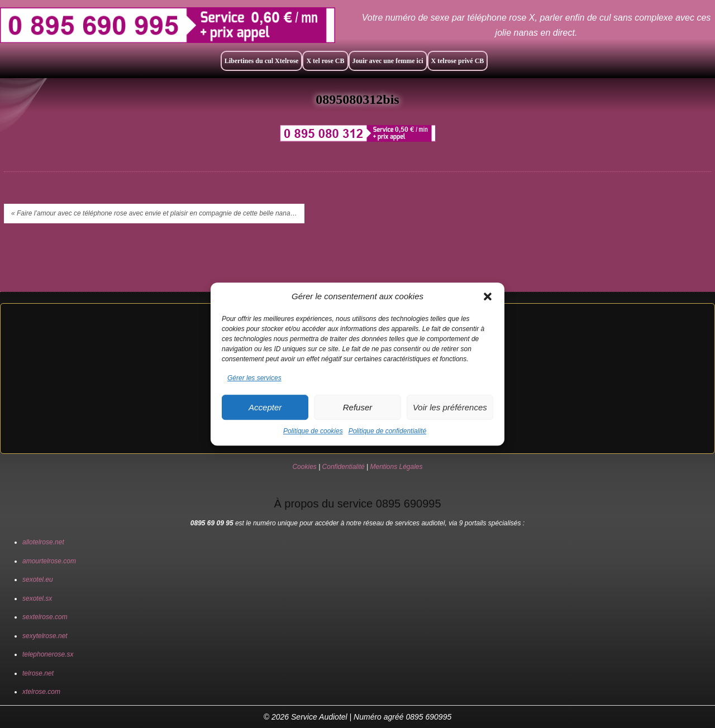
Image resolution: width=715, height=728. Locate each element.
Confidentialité (344, 467)
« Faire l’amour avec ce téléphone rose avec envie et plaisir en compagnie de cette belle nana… (154, 213)
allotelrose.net (43, 542)
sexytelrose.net (45, 636)
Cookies (304, 467)
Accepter (265, 407)
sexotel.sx (37, 598)
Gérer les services (254, 378)
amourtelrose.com (49, 561)
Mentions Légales (396, 467)
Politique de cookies (313, 431)
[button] (488, 296)
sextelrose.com (45, 617)
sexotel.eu (38, 579)
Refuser (358, 407)
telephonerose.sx (48, 654)
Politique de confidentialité (387, 431)
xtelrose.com (41, 692)
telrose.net (38, 673)
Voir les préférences (450, 407)
